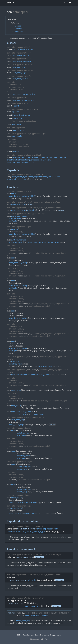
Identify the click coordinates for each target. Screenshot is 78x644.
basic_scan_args (19, 73)
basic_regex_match (20, 55)
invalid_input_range (21, 115)
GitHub (19, 635)
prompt (15, 229)
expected (15, 112)
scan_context (30, 502)
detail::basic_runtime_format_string (43, 242)
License (46, 635)
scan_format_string (18, 196)
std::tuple (31, 210)
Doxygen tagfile (56, 635)
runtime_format (18, 240)
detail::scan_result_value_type (29, 531)
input (14, 194)
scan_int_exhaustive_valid (23, 374)
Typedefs (18, 29)
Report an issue (28, 635)
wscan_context (31, 513)
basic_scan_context (20, 79)
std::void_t (24, 306)
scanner (16, 151)
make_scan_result (19, 216)
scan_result (17, 136)
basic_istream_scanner (23, 49)
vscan (14, 430)
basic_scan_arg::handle (36, 615)
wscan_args (22, 469)
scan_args (22, 414)
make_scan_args (19, 204)
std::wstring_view (24, 466)
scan (13, 258)
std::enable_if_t (26, 253)
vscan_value (17, 497)
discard (16, 106)
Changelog (39, 635)
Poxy (46, 639)
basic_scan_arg (18, 67)
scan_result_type (19, 177)
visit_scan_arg (18, 420)
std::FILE (31, 196)
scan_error (16, 124)
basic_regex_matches (21, 61)
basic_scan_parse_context (23, 100)
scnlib (10, 3)
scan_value (16, 390)
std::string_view (15, 242)
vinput (14, 411)
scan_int (15, 361)
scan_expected (19, 130)
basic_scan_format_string (23, 94)
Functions (19, 31)
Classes (18, 26)
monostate (17, 118)
